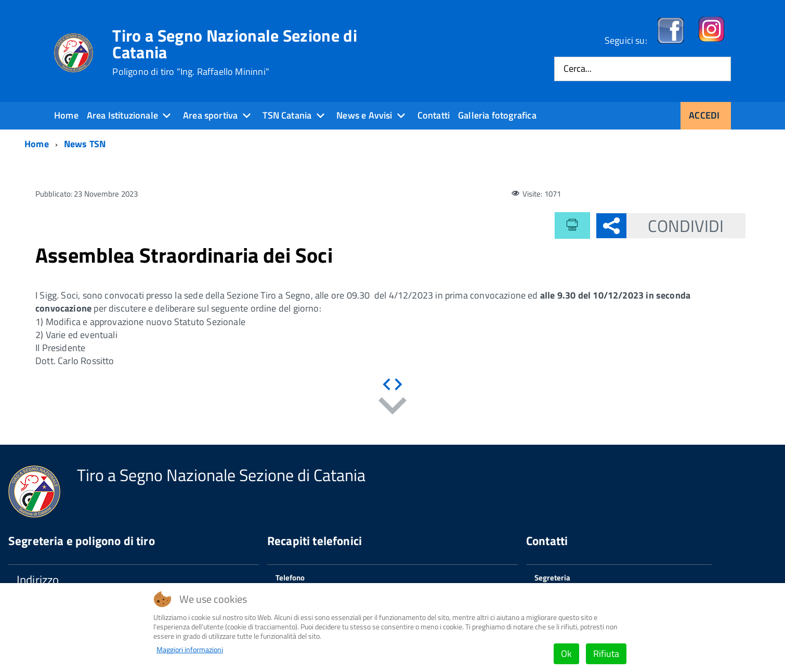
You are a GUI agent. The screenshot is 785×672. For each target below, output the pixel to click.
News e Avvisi (364, 115)
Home (66, 115)
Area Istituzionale (122, 115)
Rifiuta (606, 654)
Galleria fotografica (497, 115)
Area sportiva (210, 115)
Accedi (704, 115)
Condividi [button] (675, 226)
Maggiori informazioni (190, 650)
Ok (566, 654)
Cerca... (578, 69)
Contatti (434, 115)
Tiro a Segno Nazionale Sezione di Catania (235, 52)
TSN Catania (287, 115)
